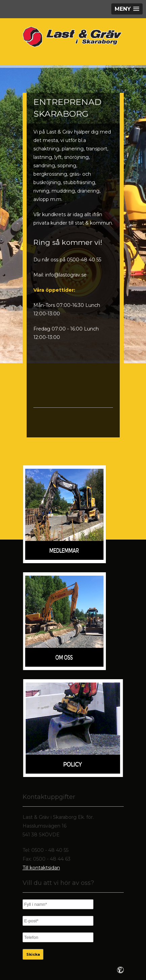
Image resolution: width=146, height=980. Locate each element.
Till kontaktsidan (41, 868)
